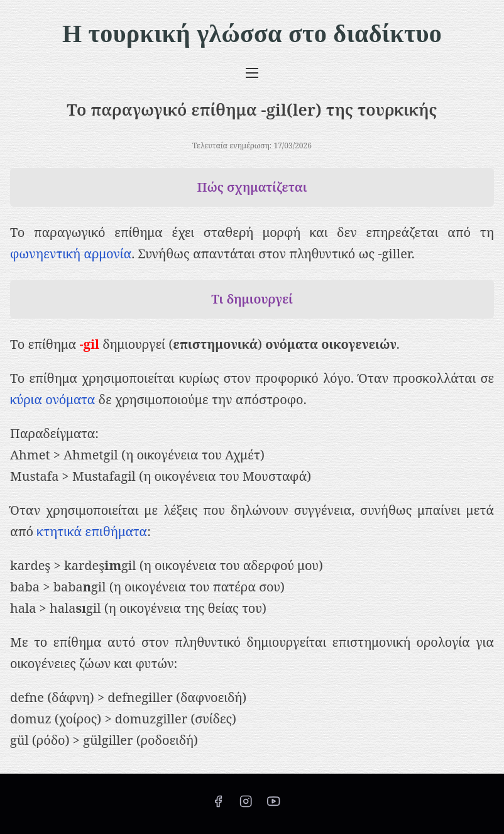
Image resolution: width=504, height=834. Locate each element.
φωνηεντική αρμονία (71, 254)
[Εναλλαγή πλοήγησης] (252, 72)
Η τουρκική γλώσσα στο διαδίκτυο (252, 34)
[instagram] (246, 805)
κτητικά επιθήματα (92, 531)
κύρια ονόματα (52, 399)
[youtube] (273, 805)
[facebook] (218, 805)
